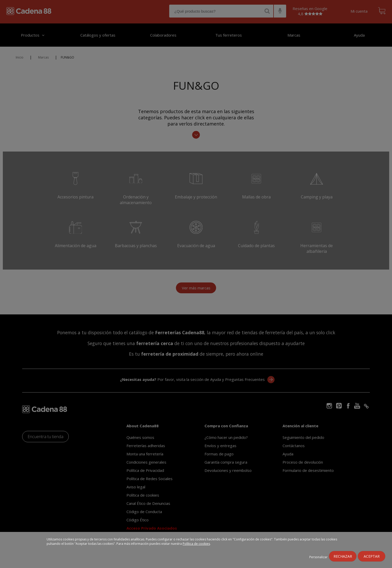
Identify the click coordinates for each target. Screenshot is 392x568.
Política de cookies (196, 544)
